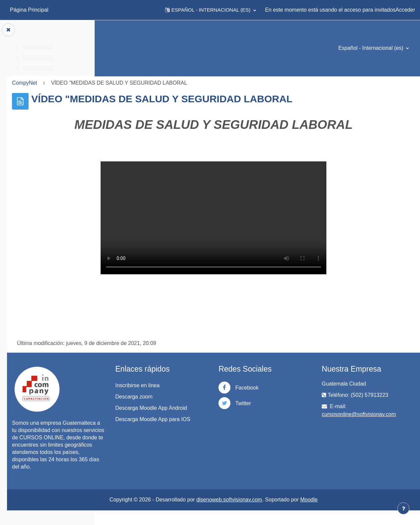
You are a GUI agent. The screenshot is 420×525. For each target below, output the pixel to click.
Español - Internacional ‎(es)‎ (372, 48)
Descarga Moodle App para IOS (217, 431)
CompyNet (118, 83)
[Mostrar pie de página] (403, 508)
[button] (210, 10)
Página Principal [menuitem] (29, 10)
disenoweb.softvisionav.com (276, 514)
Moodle (355, 514)
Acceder (405, 10)
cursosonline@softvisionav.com (382, 414)
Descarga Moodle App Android (211, 412)
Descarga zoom (204, 397)
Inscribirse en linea (207, 385)
